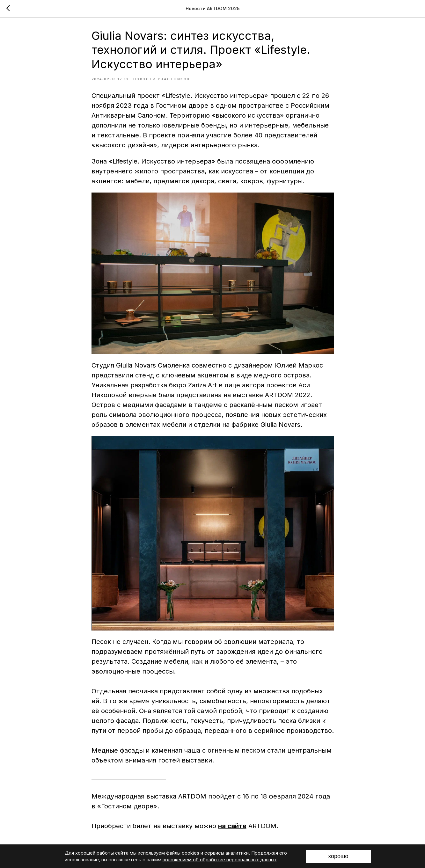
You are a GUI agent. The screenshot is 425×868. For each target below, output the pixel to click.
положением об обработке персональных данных (220, 860)
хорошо (338, 856)
